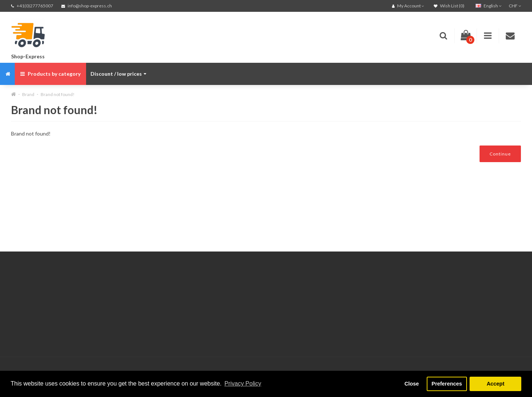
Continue (500, 154)
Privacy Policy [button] (243, 384)
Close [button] (412, 384)
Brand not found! (58, 94)
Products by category (50, 74)
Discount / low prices (118, 74)
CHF (515, 6)
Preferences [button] (447, 384)
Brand (28, 94)
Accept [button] (495, 384)
